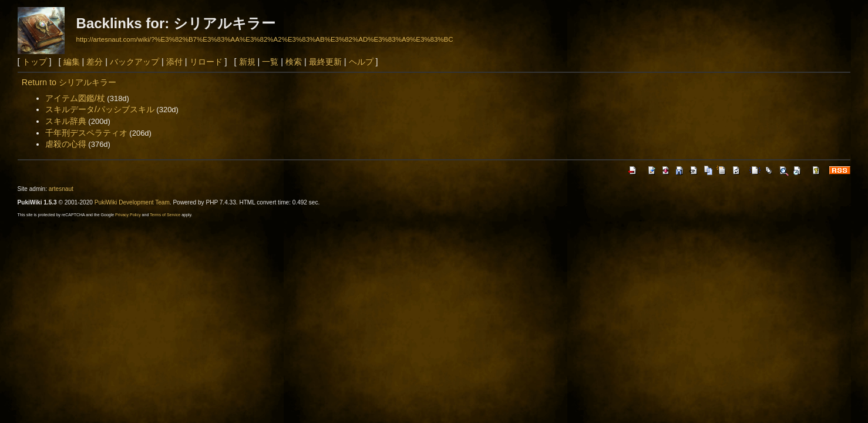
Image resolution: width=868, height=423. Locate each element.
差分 (95, 62)
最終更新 (325, 62)
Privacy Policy (128, 215)
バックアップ (134, 62)
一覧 (270, 62)
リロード (206, 62)
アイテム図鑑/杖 (75, 98)
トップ (35, 62)
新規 (247, 62)
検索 (294, 62)
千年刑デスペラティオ (86, 133)
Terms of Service (165, 215)
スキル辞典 (66, 121)
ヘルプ (361, 62)
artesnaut (61, 189)
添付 (174, 62)
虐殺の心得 (66, 144)
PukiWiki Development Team (132, 202)
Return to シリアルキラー (69, 82)
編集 (72, 62)
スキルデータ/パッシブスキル (100, 109)
